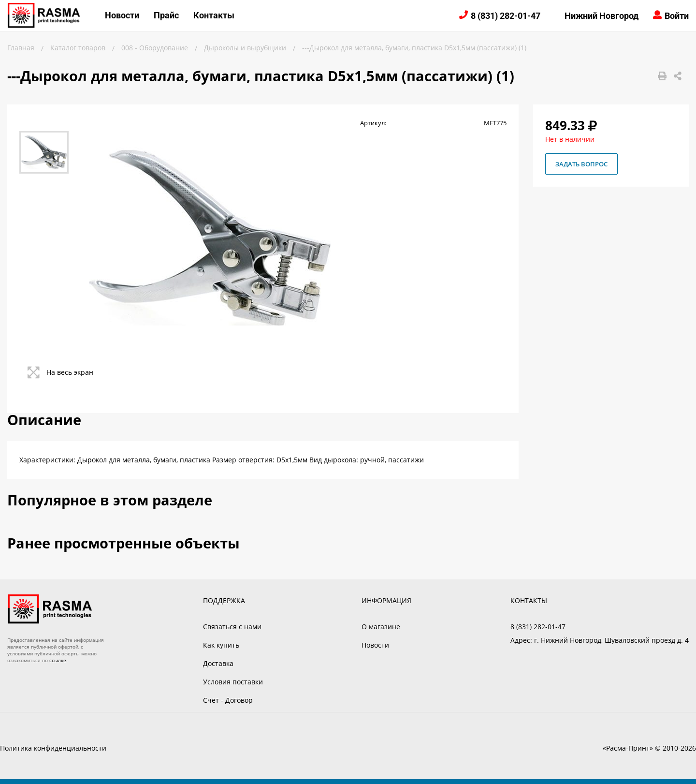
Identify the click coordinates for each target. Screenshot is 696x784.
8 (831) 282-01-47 (506, 16)
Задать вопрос (581, 164)
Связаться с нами (232, 627)
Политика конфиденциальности (53, 748)
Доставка (218, 663)
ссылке (58, 660)
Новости (122, 15)
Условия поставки (233, 682)
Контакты (214, 15)
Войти (677, 16)
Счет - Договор (228, 700)
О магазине (381, 627)
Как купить (221, 645)
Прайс (166, 15)
